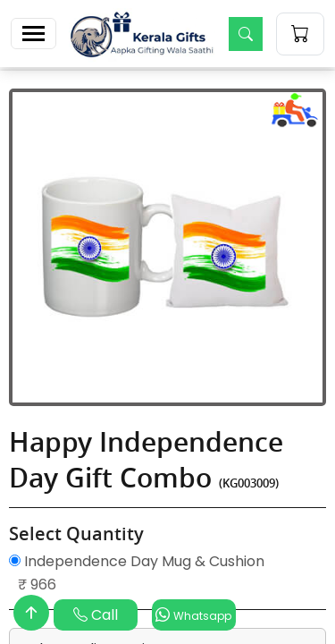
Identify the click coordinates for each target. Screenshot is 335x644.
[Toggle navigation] (33, 34)
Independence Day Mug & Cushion (137, 561)
